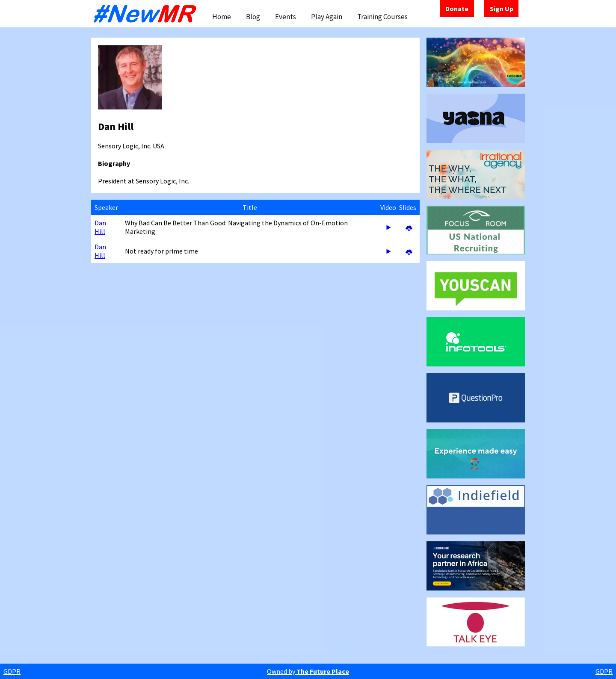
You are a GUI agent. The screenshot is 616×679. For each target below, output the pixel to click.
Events (286, 17)
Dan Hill (100, 227)
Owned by (308, 671)
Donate (457, 9)
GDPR (12, 671)
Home (222, 17)
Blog (253, 17)
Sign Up (502, 9)
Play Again (327, 17)
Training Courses (382, 17)
